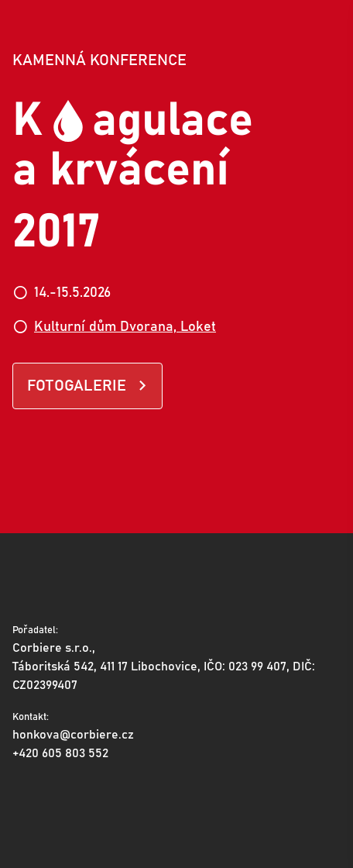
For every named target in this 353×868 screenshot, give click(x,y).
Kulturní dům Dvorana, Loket (125, 327)
